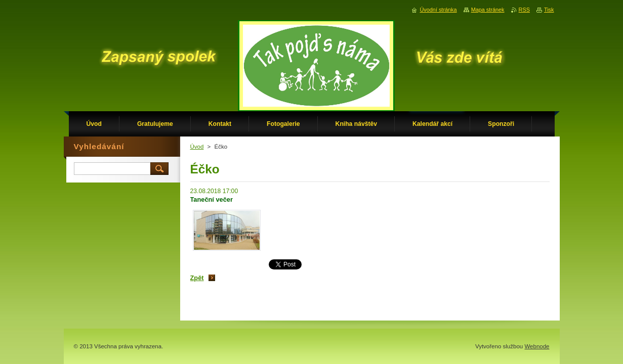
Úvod (197, 147)
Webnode (537, 346)
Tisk (549, 10)
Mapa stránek (488, 10)
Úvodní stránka (438, 10)
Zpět (197, 278)
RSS (524, 10)
